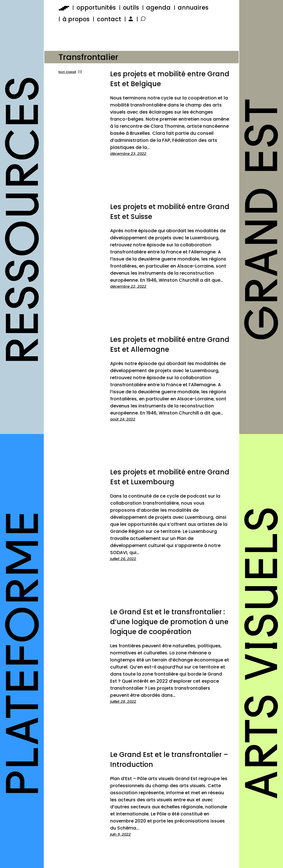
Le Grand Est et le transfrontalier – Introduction (169, 759)
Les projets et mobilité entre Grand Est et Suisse (170, 212)
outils (131, 7)
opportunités (96, 7)
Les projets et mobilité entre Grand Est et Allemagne (170, 344)
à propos (76, 19)
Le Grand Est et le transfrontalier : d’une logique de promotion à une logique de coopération (169, 622)
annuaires (193, 7)
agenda (158, 7)
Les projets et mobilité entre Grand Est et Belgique (170, 79)
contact (109, 19)
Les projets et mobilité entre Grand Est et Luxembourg (170, 477)
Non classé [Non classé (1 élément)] (70, 72)
